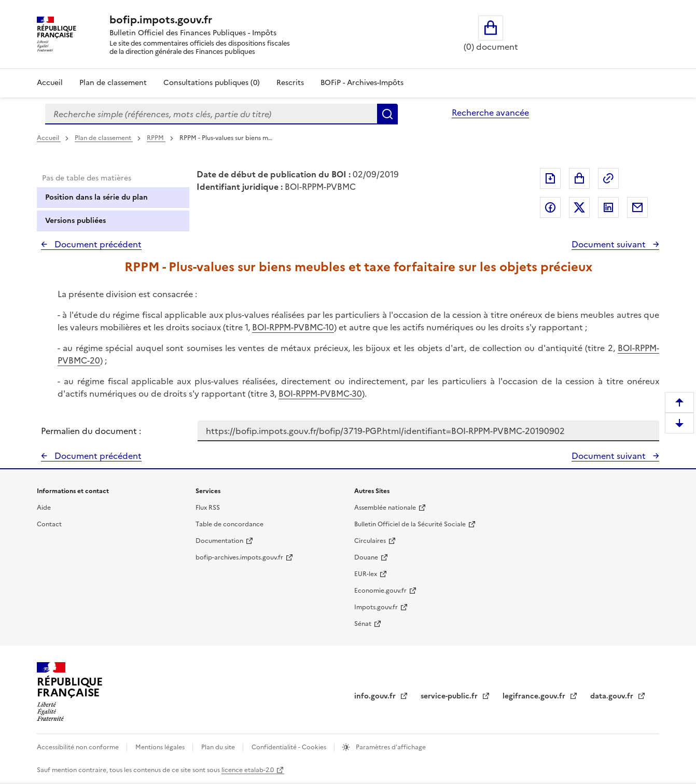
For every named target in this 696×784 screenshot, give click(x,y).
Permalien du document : (91, 431)
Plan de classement (104, 138)
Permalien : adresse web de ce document (608, 178)
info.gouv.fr (376, 696)
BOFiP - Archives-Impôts (362, 83)
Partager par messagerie (637, 207)
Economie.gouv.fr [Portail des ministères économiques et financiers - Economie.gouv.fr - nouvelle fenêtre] (380, 591)
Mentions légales (161, 747)
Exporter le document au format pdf (550, 178)
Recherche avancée (490, 113)
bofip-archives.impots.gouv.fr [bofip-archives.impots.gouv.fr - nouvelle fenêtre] (239, 557)
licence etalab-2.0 (248, 770)
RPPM (156, 138)
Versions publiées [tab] (75, 221)
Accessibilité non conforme (79, 747)
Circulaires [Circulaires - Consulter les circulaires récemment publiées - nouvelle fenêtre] (370, 541)
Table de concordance (229, 524)
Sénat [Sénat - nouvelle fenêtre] (363, 624)
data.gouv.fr (613, 696)
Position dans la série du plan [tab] (96, 197)
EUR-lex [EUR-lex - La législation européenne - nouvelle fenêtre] (366, 574)
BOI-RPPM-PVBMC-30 (320, 394)
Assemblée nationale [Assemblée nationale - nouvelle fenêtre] (385, 508)
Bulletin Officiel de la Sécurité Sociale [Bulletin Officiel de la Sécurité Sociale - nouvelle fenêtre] (410, 524)
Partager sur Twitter (579, 207)
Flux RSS (208, 508)
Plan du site (219, 747)
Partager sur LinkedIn (608, 207)
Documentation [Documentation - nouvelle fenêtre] (219, 541)
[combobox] (211, 114)
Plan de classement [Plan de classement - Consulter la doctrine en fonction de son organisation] (113, 83)
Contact (49, 524)
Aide (44, 508)
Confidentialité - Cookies (290, 747)
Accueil (50, 83)
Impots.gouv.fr (376, 607)
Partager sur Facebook (550, 207)
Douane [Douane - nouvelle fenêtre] (366, 557)
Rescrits (290, 83)
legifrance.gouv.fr (535, 696)
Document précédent (97, 244)
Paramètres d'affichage (390, 747)
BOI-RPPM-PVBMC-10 (293, 327)
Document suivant (610, 244)
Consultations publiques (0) (212, 83)
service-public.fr (450, 696)
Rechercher (387, 114)
